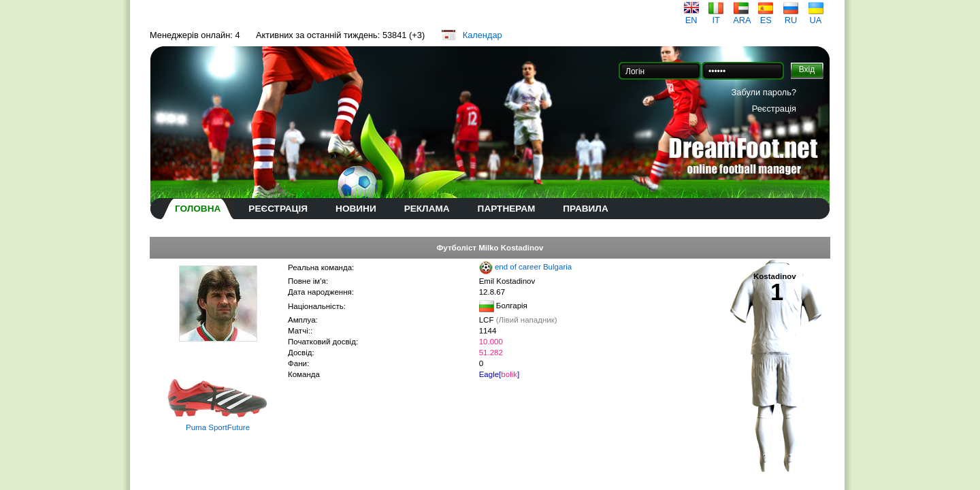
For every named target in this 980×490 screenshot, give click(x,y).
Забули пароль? (764, 92)
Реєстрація (774, 109)
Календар (483, 35)
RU (791, 16)
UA (816, 16)
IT (716, 16)
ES (766, 16)
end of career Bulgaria (533, 267)
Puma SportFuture (218, 427)
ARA (742, 16)
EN (691, 16)
